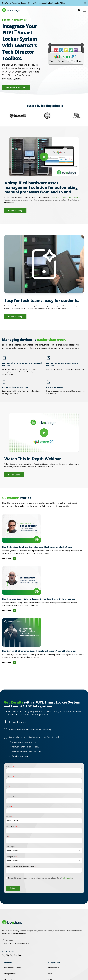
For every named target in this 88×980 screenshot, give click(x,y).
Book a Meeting (15, 211)
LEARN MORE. (59, 3)
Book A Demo (14, 475)
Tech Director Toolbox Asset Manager (66, 197)
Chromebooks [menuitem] (54, 968)
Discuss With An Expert (16, 87)
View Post (9, 559)
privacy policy (68, 878)
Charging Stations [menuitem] (11, 974)
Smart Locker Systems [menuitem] (13, 968)
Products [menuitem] (8, 963)
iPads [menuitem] (50, 974)
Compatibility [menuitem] (54, 963)
